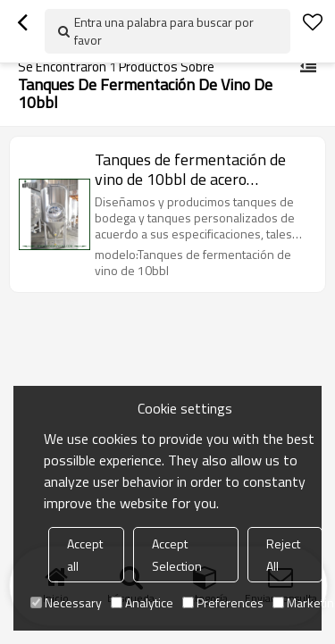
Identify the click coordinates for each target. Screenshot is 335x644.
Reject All (283, 555)
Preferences (223, 602)
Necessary (66, 602)
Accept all (85, 555)
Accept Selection (177, 555)
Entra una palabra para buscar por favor (164, 31)
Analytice (142, 602)
